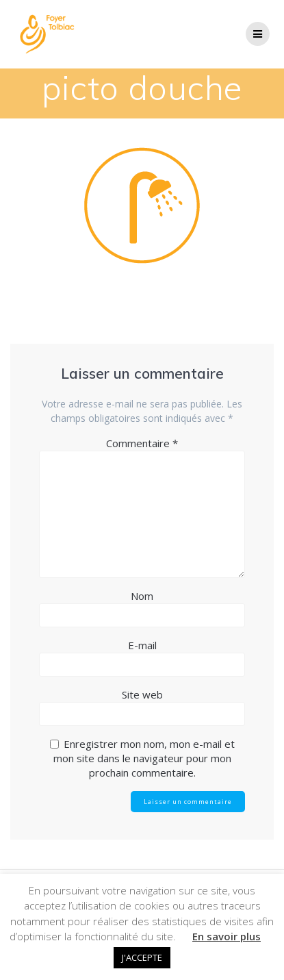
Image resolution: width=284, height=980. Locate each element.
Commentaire (142, 443)
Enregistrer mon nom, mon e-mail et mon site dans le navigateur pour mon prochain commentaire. (144, 758)
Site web (142, 694)
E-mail (142, 645)
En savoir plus (227, 936)
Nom (142, 596)
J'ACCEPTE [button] (142, 957)
